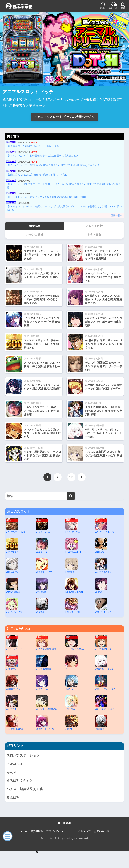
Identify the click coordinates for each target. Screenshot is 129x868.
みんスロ (13, 772)
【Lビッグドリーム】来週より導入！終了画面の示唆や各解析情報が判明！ (47, 197)
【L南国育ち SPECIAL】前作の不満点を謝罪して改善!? (37, 175)
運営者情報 (37, 831)
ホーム (23, 831)
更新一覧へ (117, 215)
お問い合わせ (102, 831)
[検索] (71, 496)
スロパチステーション (23, 755)
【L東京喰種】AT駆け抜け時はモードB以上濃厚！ (34, 146)
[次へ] (82, 477)
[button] (37, 852)
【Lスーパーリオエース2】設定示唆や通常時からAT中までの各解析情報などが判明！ (53, 165)
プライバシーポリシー (59, 831)
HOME (65, 823)
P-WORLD (14, 764)
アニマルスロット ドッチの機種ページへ (66, 117)
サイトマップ (83, 831)
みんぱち (13, 798)
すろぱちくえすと (20, 781)
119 (71, 477)
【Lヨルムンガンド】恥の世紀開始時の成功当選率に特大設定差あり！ (45, 156)
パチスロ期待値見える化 (25, 789)
